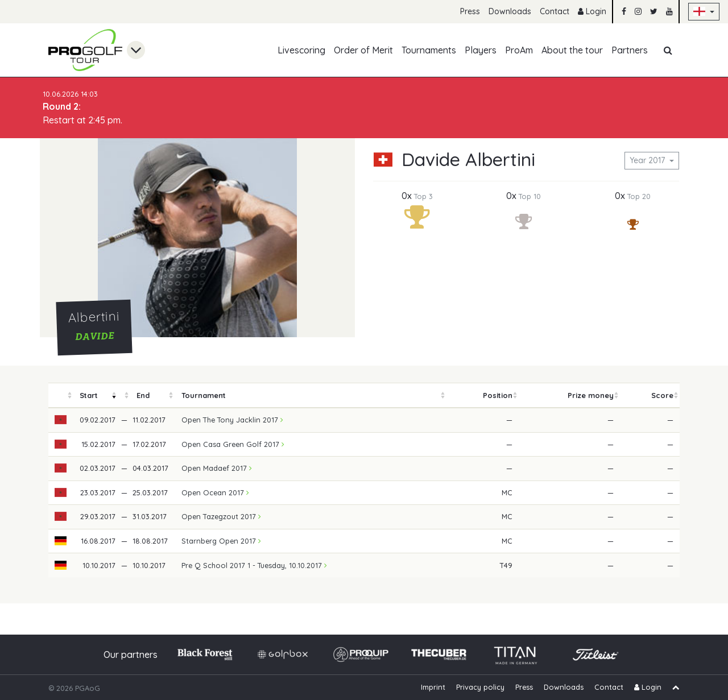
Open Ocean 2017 (215, 492)
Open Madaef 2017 (217, 468)
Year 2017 (648, 160)
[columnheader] (61, 395)
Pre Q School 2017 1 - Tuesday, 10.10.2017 (254, 565)
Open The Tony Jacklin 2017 (232, 420)
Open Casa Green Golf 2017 (233, 444)
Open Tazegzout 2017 (221, 516)
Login (592, 11)
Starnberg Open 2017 (221, 541)
